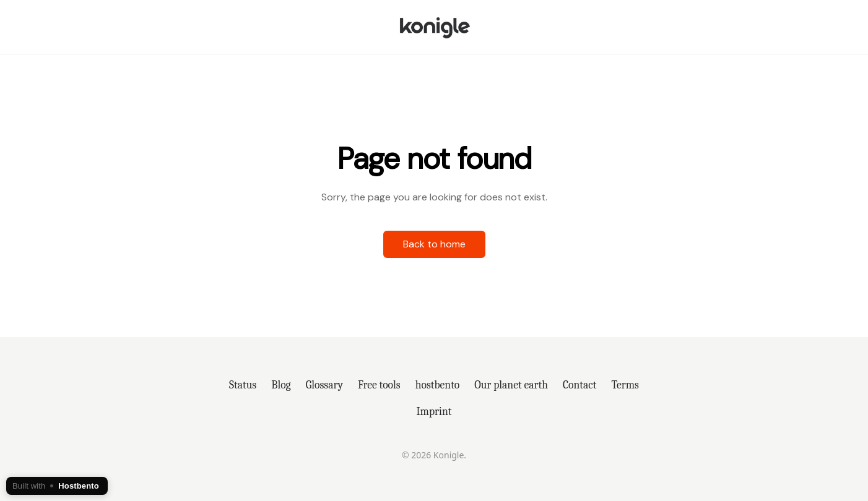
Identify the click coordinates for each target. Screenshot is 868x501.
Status (243, 385)
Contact (580, 385)
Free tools (379, 385)
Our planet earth (511, 385)
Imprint (434, 411)
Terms (625, 385)
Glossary (324, 385)
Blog (281, 385)
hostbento (437, 385)
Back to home (434, 244)
